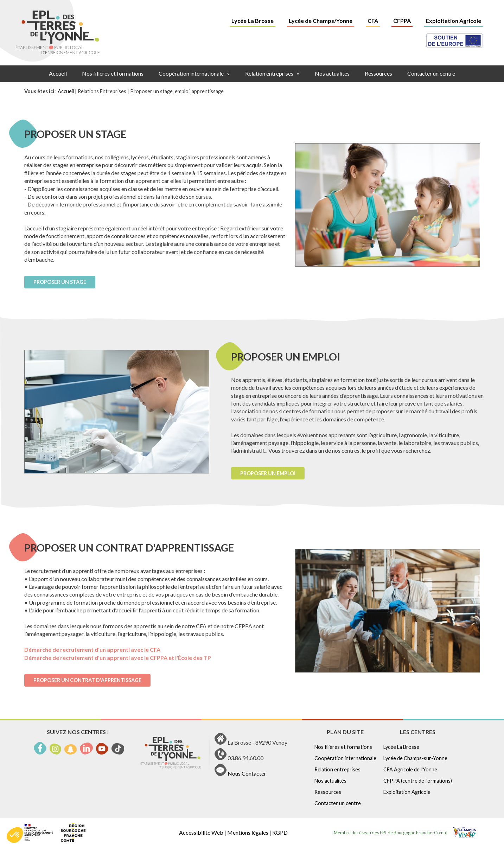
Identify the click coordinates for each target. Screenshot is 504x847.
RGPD (280, 832)
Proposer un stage (60, 282)
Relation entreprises (272, 73)
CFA (373, 21)
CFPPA (402, 21)
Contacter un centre (431, 73)
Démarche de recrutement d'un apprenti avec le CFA (92, 649)
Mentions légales (248, 832)
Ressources (378, 73)
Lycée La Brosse (253, 21)
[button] (15, 835)
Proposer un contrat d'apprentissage (87, 680)
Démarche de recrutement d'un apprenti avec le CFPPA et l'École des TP (118, 658)
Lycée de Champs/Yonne (321, 21)
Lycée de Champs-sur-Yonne (415, 758)
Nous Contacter (247, 774)
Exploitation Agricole (454, 21)
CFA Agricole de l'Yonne (410, 769)
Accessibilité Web (201, 832)
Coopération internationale (194, 73)
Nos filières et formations (113, 73)
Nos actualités (332, 73)
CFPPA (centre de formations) (418, 781)
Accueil (58, 73)
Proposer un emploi (268, 473)
